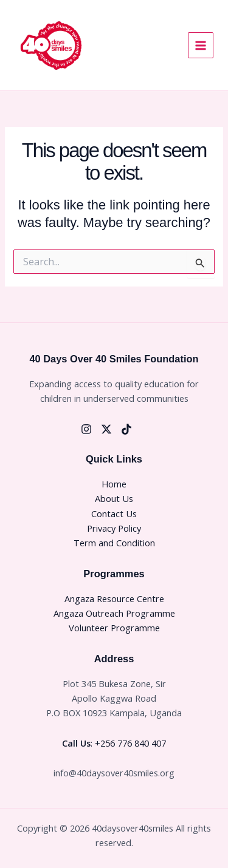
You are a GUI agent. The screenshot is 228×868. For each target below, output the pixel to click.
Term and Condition (114, 543)
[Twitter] (106, 429)
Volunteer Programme (114, 628)
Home (114, 484)
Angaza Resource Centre (114, 598)
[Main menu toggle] (201, 45)
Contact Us (114, 514)
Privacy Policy (114, 528)
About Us (114, 498)
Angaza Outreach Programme (114, 613)
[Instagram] (86, 429)
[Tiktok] (126, 429)
